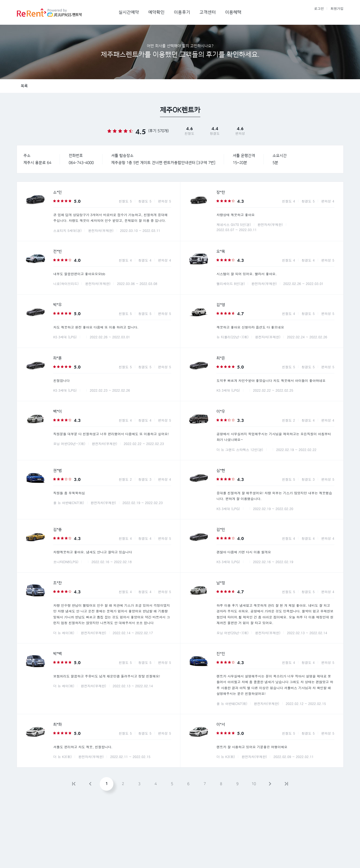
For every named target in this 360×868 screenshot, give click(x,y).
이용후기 (182, 12)
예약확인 (156, 12)
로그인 (319, 8)
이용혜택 (233, 12)
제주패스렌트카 (55, 12)
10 (254, 784)
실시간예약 (129, 12)
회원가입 (337, 8)
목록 (24, 86)
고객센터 (208, 12)
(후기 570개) (158, 131)
